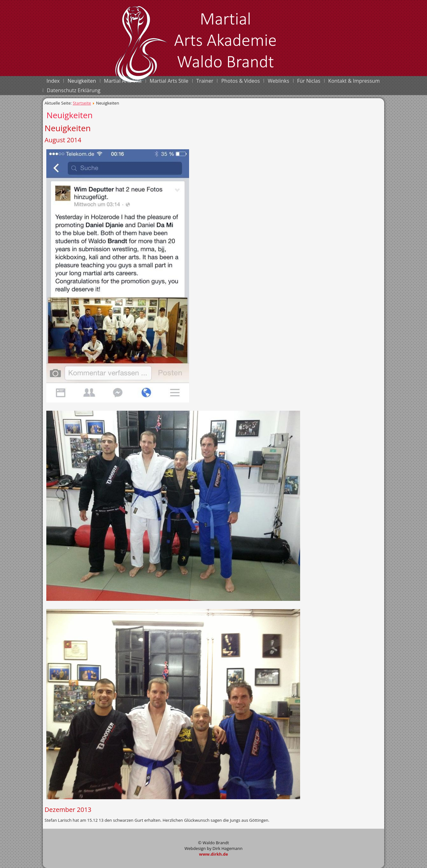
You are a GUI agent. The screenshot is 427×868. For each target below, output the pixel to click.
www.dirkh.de (213, 854)
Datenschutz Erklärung (74, 90)
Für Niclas (309, 81)
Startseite (82, 103)
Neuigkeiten (82, 81)
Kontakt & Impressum (354, 81)
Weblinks (278, 81)
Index (53, 81)
